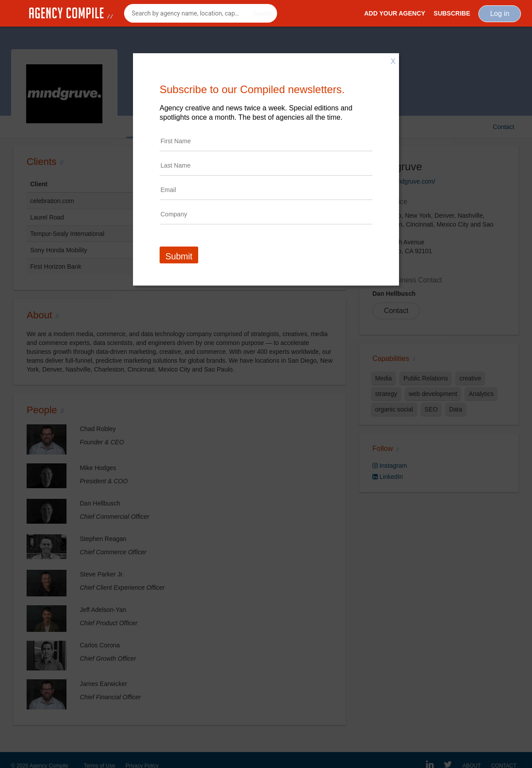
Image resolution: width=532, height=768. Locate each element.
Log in (500, 14)
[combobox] (201, 13)
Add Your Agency (395, 13)
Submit (179, 256)
